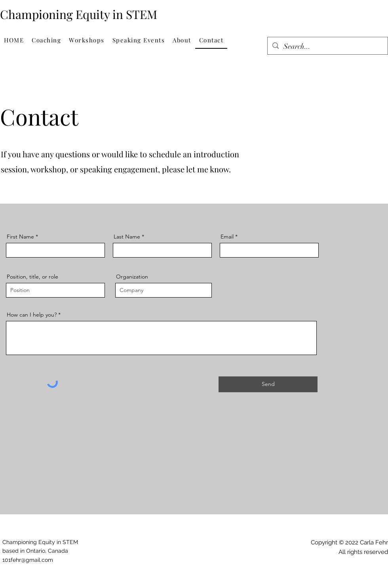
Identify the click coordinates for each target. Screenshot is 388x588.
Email (227, 237)
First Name (20, 237)
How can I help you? (32, 315)
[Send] (268, 384)
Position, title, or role (32, 277)
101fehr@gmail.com (28, 560)
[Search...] (327, 47)
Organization (132, 277)
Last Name (127, 237)
